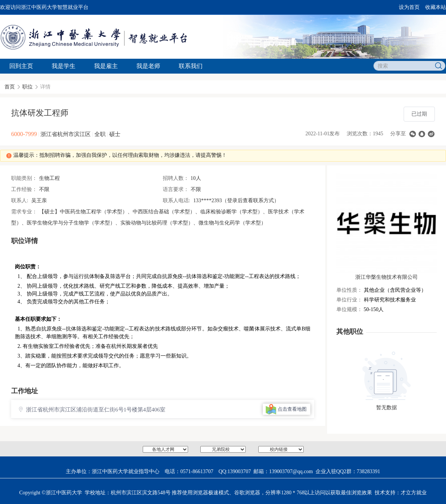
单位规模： (349, 309)
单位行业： (349, 300)
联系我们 (191, 66)
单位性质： (349, 290)
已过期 (419, 114)
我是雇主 (106, 66)
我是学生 (64, 66)
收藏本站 (436, 7)
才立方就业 (414, 493)
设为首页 (409, 7)
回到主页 (21, 66)
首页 (10, 87)
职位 (28, 87)
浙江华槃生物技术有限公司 (387, 277)
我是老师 (148, 66)
